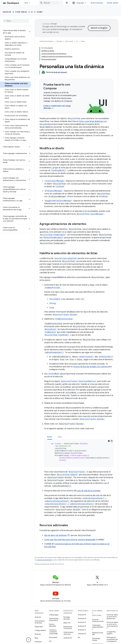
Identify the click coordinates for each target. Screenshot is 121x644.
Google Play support (111, 633)
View (65, 340)
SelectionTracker (77, 472)
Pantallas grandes (67, 618)
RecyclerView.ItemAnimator (53, 235)
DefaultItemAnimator (53, 238)
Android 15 (82, 615)
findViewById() (59, 170)
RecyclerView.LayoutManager (90, 214)
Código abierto (40, 630)
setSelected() (105, 357)
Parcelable (55, 299)
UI (32, 12)
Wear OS (67, 623)
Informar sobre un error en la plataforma (112, 617)
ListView (60, 187)
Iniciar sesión (113, 3)
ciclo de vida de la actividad (89, 491)
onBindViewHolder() (54, 352)
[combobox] (51, 3)
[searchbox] (16, 21)
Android (38, 617)
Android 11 (82, 630)
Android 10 (82, 634)
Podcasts (38, 642)
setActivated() (86, 357)
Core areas (21, 12)
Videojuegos (54, 615)
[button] (14, 32)
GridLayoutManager (54, 191)
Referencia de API (98, 634)
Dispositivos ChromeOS (68, 627)
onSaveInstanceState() (93, 498)
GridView (103, 196)
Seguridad (39, 627)
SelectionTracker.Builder (65, 315)
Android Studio (97, 3)
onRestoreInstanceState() (57, 501)
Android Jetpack (60, 72)
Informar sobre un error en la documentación (112, 625)
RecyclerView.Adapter (67, 475)
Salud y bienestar (53, 625)
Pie (79, 637)
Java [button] (60, 437)
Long (52, 308)
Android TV (68, 638)
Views (40, 12)
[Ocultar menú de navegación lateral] (29, 640)
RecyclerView (74, 118)
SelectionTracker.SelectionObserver (79, 381)
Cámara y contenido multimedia (53, 632)
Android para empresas (40, 622)
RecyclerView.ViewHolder (57, 335)
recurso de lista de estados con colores (90, 367)
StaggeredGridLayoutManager (58, 201)
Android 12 (82, 626)
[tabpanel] (79, 453)
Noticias (38, 634)
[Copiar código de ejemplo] (112, 441)
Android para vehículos (68, 633)
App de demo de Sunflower (56, 535)
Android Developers (46, 41)
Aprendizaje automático (54, 619)
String (53, 303)
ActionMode (54, 374)
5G (50, 641)
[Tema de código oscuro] (109, 441)
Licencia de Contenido (44, 560)
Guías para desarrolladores (98, 627)
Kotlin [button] (50, 437)
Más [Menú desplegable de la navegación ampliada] (26, 3)
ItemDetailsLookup (64, 319)
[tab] (50, 437)
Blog (36, 638)
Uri (83, 299)
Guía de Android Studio (98, 620)
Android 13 (82, 622)
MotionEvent (50, 329)
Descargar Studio (96, 639)
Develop (7, 12)
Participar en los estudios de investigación (112, 639)
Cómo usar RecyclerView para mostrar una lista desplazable (70, 540)
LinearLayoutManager (55, 181)
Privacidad (53, 637)
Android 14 (82, 618)
